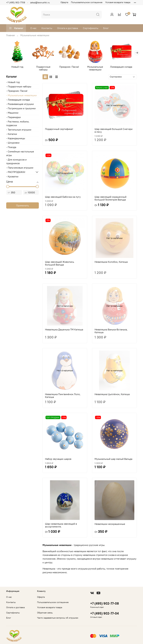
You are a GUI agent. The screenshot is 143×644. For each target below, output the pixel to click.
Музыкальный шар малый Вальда (113, 460)
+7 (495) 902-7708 (16, 2)
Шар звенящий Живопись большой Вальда (60, 264)
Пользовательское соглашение (87, 2)
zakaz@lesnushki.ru (40, 2)
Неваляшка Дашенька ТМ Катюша (64, 330)
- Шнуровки (13, 144)
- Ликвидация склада (18, 101)
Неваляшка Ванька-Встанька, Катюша (111, 332)
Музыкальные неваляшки (98, 69)
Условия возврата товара (118, 2)
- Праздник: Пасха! (17, 92)
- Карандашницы (16, 139)
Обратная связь (45, 613)
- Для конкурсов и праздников (16, 162)
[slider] (8, 187)
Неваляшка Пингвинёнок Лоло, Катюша (63, 396)
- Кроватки (12, 177)
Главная (10, 35)
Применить (23, 206)
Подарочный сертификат (59, 130)
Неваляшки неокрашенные (110, 525)
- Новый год (13, 83)
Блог (106, 28)
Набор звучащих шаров (58, 460)
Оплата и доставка (68, 28)
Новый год (18, 68)
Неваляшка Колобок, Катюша (111, 263)
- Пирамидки (13, 118)
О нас (33, 28)
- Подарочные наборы (19, 87)
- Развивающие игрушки (20, 105)
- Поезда (11, 148)
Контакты (47, 28)
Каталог (16, 28)
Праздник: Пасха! (71, 68)
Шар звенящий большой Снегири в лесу (113, 131)
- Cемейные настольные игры (20, 154)
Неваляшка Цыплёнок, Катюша (112, 395)
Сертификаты (91, 28)
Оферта (64, 2)
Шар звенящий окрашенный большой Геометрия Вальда (110, 199)
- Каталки (12, 135)
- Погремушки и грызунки (21, 109)
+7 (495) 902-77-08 (104, 603)
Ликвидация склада (125, 68)
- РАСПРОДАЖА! (16, 173)
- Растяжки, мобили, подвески (18, 124)
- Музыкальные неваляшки (21, 96)
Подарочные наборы (45, 69)
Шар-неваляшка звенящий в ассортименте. (61, 526)
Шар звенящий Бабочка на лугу (63, 198)
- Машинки (12, 114)
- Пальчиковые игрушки (20, 169)
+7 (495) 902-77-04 (104, 613)
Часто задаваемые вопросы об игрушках (58, 618)
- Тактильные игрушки (19, 131)
